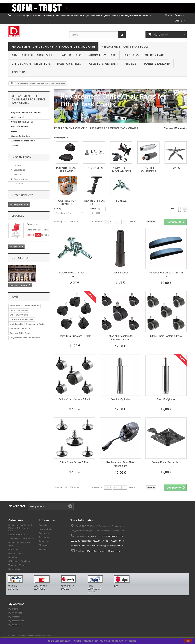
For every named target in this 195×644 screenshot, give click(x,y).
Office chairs (155, 55)
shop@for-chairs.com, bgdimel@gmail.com (101, 551)
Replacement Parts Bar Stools (125, 46)
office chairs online (19, 310)
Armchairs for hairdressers (33, 55)
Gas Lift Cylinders (20, 127)
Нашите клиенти (157, 64)
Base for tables (69, 64)
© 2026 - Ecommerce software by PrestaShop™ (30, 636)
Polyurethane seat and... (67, 169)
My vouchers (14, 625)
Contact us (180, 15)
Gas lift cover (120, 273)
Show (93, 209)
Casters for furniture (21, 136)
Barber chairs (71, 55)
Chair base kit (18, 117)
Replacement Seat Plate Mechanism (120, 464)
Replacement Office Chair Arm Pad (166, 274)
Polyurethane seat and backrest (26, 112)
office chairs (16, 306)
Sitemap (43, 549)
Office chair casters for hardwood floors (120, 338)
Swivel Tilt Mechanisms (22, 122)
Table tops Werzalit (103, 64)
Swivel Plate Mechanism (166, 462)
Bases (14, 131)
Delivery (17, 165)
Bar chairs (131, 55)
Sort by (58, 209)
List (185, 209)
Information (21, 157)
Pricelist (131, 64)
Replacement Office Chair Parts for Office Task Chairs (53, 46)
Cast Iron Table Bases (20, 333)
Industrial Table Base (20, 329)
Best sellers (44, 533)
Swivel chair (33, 224)
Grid (179, 209)
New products (22, 195)
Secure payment (21, 179)
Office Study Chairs (19, 315)
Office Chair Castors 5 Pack (75, 336)
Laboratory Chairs (102, 55)
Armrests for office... (94, 202)
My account (16, 604)
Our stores (18, 184)
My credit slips (15, 613)
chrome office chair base (22, 319)
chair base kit (16, 324)
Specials (18, 216)
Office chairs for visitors (31, 64)
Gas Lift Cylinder (120, 399)
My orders (13, 609)
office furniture (32, 306)
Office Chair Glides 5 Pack (75, 462)
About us (19, 72)
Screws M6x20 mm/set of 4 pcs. (75, 274)
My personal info (16, 621)
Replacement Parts (35, 324)
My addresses (15, 617)
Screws (15, 145)
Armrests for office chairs (23, 141)
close (188, 641)
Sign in (168, 15)
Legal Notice (19, 170)
